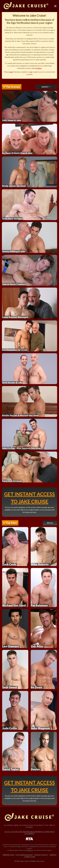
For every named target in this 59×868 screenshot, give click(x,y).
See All (50, 523)
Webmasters (8, 855)
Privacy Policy (41, 855)
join (31, 72)
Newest (45, 87)
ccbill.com (30, 850)
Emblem (39, 68)
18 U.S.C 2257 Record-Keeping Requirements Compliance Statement (30, 833)
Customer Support (24, 855)
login (11, 72)
